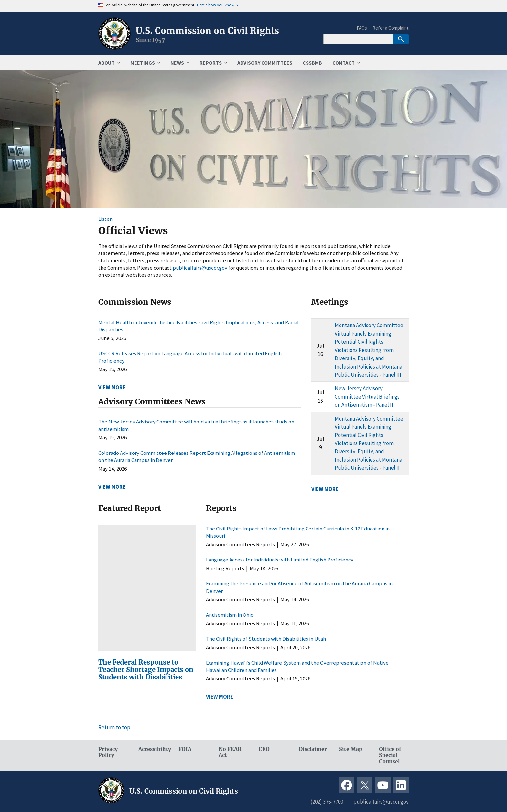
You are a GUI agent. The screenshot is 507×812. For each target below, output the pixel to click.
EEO (264, 749)
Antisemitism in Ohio (230, 615)
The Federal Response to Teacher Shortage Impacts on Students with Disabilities (146, 670)
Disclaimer (313, 749)
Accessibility (153, 749)
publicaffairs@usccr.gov (200, 268)
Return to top (114, 727)
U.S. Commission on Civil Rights (207, 31)
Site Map (351, 749)
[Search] (358, 39)
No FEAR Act (230, 752)
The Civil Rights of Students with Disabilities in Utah (266, 639)
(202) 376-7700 (327, 802)
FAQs (362, 28)
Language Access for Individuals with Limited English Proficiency (280, 560)
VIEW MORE (112, 387)
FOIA (185, 749)
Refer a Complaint (391, 28)
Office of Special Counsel (390, 755)
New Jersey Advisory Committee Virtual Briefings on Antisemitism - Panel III (367, 396)
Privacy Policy (108, 752)
